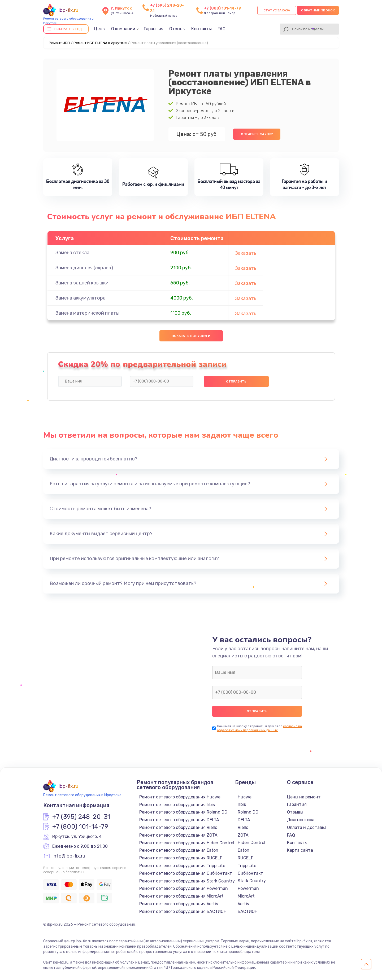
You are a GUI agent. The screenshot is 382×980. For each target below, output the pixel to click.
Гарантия (154, 29)
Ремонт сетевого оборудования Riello (178, 827)
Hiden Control (251, 843)
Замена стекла (72, 253)
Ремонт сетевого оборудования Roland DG (183, 812)
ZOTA (243, 835)
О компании (123, 29)
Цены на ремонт (304, 797)
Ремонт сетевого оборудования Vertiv (179, 904)
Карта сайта (300, 850)
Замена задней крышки (82, 283)
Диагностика (301, 820)
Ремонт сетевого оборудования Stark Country (187, 881)
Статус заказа (277, 10)
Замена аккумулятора (81, 298)
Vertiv (244, 904)
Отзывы (177, 29)
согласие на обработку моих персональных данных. (259, 728)
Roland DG (248, 812)
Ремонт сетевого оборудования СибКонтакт (186, 873)
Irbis (242, 804)
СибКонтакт (250, 873)
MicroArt (246, 896)
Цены (100, 29)
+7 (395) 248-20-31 (81, 817)
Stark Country (252, 881)
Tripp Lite (247, 866)
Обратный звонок (318, 10)
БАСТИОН (248, 911)
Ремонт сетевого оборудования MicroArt (181, 896)
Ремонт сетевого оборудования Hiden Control (187, 843)
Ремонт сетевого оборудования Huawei (180, 797)
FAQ (222, 29)
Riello (243, 827)
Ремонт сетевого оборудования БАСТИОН (183, 911)
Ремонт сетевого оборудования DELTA (179, 820)
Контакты (201, 29)
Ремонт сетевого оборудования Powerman (184, 888)
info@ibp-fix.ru (69, 856)
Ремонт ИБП (59, 43)
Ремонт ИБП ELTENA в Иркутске (100, 43)
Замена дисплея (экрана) (84, 268)
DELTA (244, 820)
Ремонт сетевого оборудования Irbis (177, 805)
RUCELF (246, 858)
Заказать (246, 253)
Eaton (244, 850)
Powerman (248, 888)
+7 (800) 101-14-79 (223, 8)
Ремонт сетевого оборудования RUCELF (181, 858)
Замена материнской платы (87, 313)
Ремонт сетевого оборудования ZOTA (178, 835)
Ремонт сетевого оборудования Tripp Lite (182, 866)
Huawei (245, 797)
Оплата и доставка (307, 827)
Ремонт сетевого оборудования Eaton (179, 850)
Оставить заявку (257, 134)
